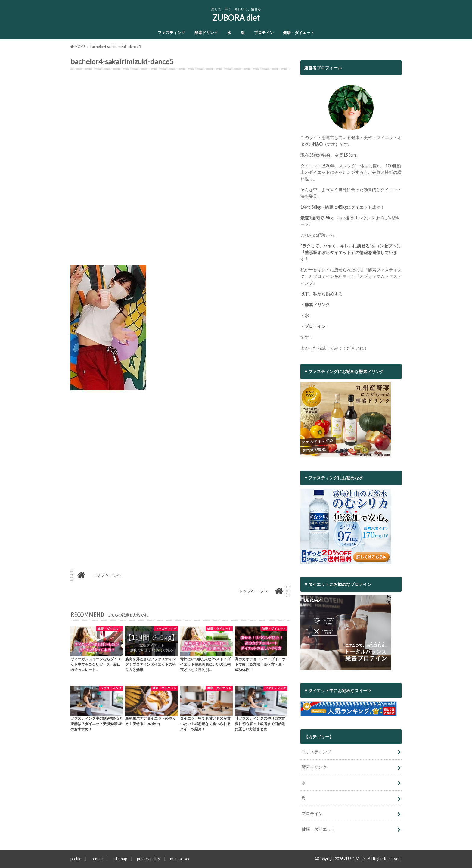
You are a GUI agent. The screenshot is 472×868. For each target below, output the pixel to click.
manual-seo (180, 859)
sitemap (120, 859)
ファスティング (171, 33)
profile (76, 859)
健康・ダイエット (299, 33)
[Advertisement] (180, 170)
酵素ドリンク (206, 33)
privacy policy (149, 859)
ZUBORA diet (236, 18)
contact (97, 859)
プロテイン (264, 33)
